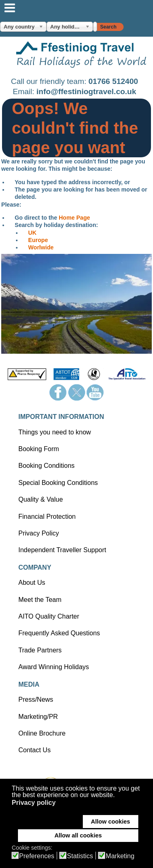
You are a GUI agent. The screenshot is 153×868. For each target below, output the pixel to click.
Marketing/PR (38, 717)
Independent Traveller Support (62, 550)
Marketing (120, 856)
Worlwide (41, 247)
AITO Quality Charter (49, 616)
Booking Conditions (47, 466)
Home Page (74, 218)
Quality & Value (41, 499)
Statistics (80, 856)
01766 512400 (113, 81)
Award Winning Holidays (54, 667)
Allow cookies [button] (111, 822)
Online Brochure (42, 733)
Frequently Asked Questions (59, 633)
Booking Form (39, 449)
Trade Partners (40, 650)
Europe (38, 240)
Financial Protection (47, 517)
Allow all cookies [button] (78, 835)
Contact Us (34, 750)
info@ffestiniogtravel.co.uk (86, 91)
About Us (32, 583)
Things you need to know (55, 432)
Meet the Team (40, 600)
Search (108, 27)
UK (32, 233)
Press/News (36, 699)
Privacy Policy (39, 533)
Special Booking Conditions (58, 483)
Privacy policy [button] (34, 803)
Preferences (37, 856)
